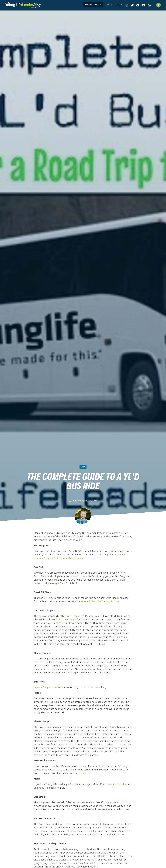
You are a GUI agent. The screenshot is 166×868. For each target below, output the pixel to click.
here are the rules (118, 784)
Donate (120, 4)
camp (83, 467)
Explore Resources (93, 4)
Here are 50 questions (46, 687)
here (55, 580)
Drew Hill (76, 501)
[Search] (158, 5)
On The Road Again (67, 619)
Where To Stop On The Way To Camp (102, 601)
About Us (110, 4)
